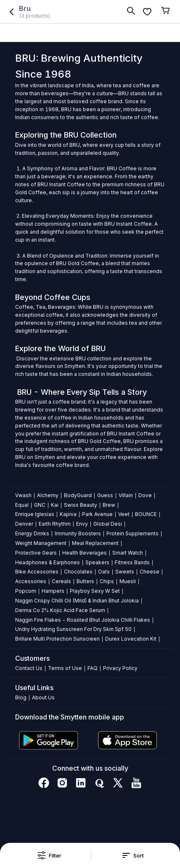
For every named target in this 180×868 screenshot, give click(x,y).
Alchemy (48, 495)
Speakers (97, 562)
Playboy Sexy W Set (95, 591)
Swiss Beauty (81, 505)
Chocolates (78, 572)
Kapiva (68, 514)
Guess (105, 495)
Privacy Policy (120, 668)
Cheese (150, 572)
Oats (104, 572)
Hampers (53, 591)
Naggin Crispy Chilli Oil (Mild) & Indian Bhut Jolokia (77, 601)
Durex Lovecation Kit (131, 639)
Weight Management (41, 543)
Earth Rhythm (55, 524)
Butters (85, 581)
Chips (107, 581)
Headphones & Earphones (48, 562)
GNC (40, 505)
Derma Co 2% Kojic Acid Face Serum (60, 610)
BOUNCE (146, 514)
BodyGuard (78, 495)
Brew (109, 505)
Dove (145, 495)
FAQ (93, 668)
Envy (82, 524)
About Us (43, 697)
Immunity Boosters (78, 533)
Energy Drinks (32, 533)
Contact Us (29, 668)
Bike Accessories (37, 572)
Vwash (23, 495)
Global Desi (108, 524)
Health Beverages (85, 553)
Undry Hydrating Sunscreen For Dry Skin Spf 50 (73, 629)
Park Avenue (97, 514)
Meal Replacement (95, 543)
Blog (21, 697)
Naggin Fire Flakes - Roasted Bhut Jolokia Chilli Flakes (83, 620)
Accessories (31, 581)
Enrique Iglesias (35, 514)
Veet (124, 514)
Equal (22, 505)
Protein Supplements (132, 533)
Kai (55, 505)
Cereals (61, 581)
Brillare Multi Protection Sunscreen (57, 639)
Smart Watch (128, 553)
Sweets (125, 572)
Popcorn (26, 591)
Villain (126, 495)
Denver (24, 524)
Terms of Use (65, 668)
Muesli (128, 581)
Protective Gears (36, 553)
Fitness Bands (132, 562)
